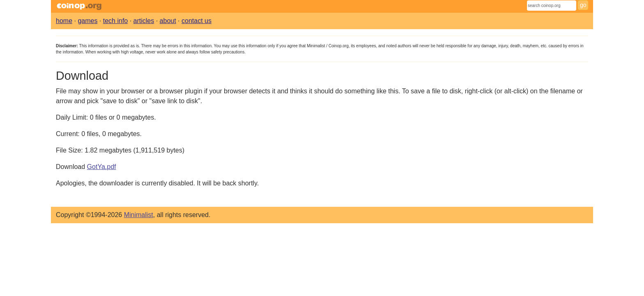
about (168, 21)
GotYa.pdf (102, 167)
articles (144, 21)
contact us (197, 21)
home (64, 21)
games (87, 21)
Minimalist (139, 215)
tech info (115, 21)
